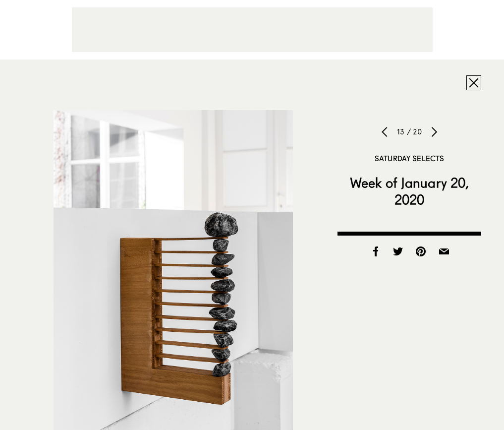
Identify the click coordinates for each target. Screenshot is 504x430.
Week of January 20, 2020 (410, 191)
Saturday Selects (409, 158)
